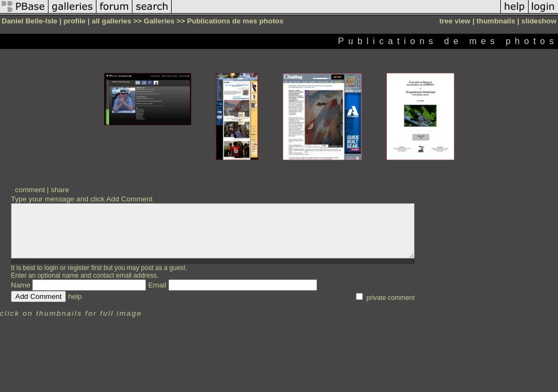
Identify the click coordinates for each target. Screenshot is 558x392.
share (60, 190)
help (75, 296)
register (78, 268)
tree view (455, 21)
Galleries (159, 21)
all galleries (111, 21)
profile (74, 21)
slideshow (539, 21)
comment (30, 190)
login (51, 268)
